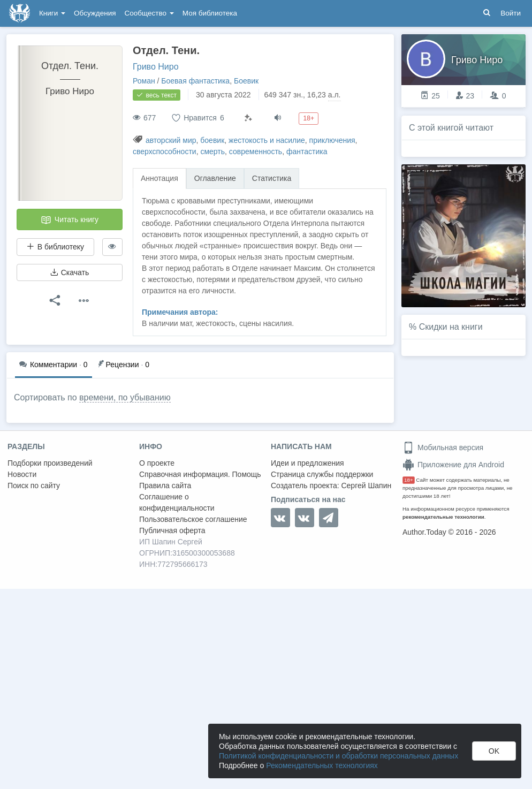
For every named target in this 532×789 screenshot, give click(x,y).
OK (494, 751)
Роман (144, 81)
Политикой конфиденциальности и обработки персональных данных (339, 756)
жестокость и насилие (267, 140)
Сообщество (149, 13)
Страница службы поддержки (322, 474)
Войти (511, 13)
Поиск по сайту (34, 485)
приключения (332, 140)
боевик (212, 140)
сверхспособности (165, 151)
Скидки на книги (451, 327)
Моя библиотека (210, 13)
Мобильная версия (443, 447)
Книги (52, 13)
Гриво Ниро (156, 67)
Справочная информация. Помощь (200, 474)
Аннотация (159, 178)
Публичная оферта (172, 530)
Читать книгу (70, 220)
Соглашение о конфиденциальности (177, 502)
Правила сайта (165, 485)
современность (256, 151)
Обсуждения (95, 13)
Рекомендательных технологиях (322, 765)
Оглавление (215, 178)
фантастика (307, 151)
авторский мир (171, 140)
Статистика (272, 178)
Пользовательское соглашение (193, 519)
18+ (409, 480)
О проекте (157, 463)
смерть (212, 151)
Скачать (70, 272)
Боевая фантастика (195, 81)
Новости (22, 474)
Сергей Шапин (366, 485)
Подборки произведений (50, 463)
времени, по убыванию (125, 397)
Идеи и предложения (307, 463)
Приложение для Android (453, 465)
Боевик (246, 81)
